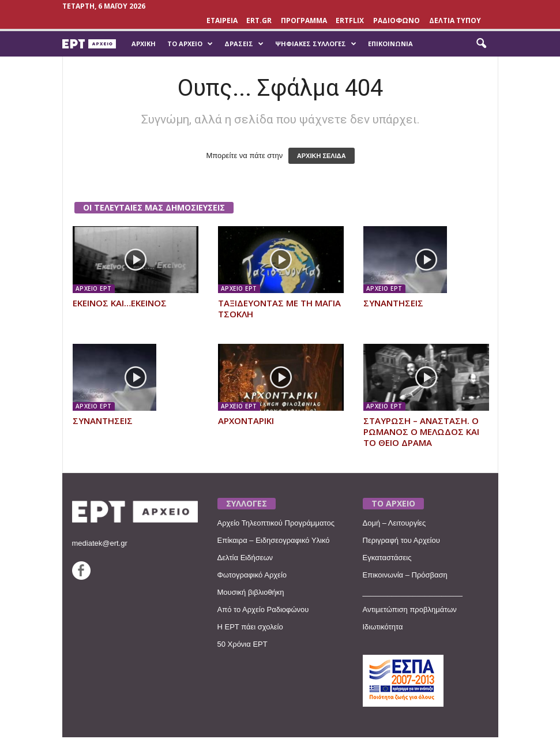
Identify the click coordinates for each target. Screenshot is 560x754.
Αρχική (144, 44)
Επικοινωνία (390, 44)
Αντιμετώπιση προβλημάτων (410, 609)
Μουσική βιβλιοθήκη (251, 592)
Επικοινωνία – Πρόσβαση (405, 575)
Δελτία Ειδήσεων (245, 558)
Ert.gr (259, 20)
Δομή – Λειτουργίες (394, 523)
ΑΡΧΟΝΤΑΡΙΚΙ (246, 421)
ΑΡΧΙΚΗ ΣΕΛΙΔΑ (322, 156)
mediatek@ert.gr (100, 543)
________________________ (413, 592)
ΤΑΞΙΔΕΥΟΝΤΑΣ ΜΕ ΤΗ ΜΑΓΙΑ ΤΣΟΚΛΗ (279, 308)
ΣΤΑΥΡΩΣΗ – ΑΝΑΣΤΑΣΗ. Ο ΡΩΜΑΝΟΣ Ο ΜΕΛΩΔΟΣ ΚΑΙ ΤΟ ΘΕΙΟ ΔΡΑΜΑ (421, 432)
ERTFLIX (350, 20)
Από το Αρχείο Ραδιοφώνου (263, 609)
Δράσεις (244, 44)
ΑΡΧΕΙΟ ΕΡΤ (94, 288)
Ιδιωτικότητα (383, 627)
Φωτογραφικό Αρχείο (252, 575)
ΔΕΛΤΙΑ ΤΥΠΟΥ (455, 20)
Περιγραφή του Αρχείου (401, 540)
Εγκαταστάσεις (387, 558)
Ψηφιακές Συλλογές (316, 44)
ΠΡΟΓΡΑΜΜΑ (304, 20)
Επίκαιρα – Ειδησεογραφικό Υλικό (274, 540)
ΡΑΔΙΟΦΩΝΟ (396, 20)
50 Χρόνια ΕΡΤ (243, 644)
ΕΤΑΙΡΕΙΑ (222, 20)
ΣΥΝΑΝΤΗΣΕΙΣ (393, 303)
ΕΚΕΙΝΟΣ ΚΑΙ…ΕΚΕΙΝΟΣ (120, 303)
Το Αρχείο (190, 44)
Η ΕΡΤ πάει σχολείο (250, 627)
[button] (481, 44)
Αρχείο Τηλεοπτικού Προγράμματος (276, 523)
